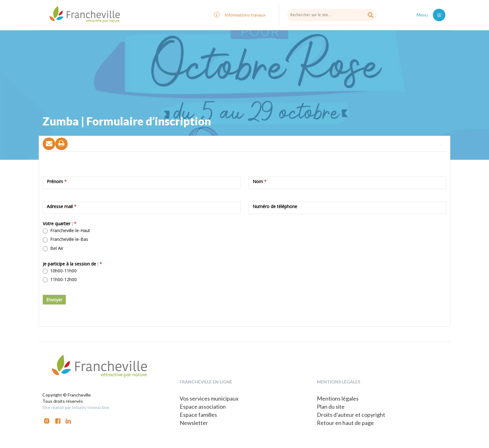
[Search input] (332, 15)
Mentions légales (338, 398)
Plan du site (331, 407)
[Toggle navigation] (439, 15)
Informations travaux (245, 15)
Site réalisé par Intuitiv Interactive (76, 407)
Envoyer (54, 300)
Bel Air (53, 248)
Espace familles (198, 415)
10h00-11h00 (60, 271)
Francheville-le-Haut (66, 231)
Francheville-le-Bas (65, 239)
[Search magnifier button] (370, 15)
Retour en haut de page (345, 423)
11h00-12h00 (60, 280)
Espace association (203, 407)
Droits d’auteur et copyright (351, 415)
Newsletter (194, 423)
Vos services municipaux (209, 398)
